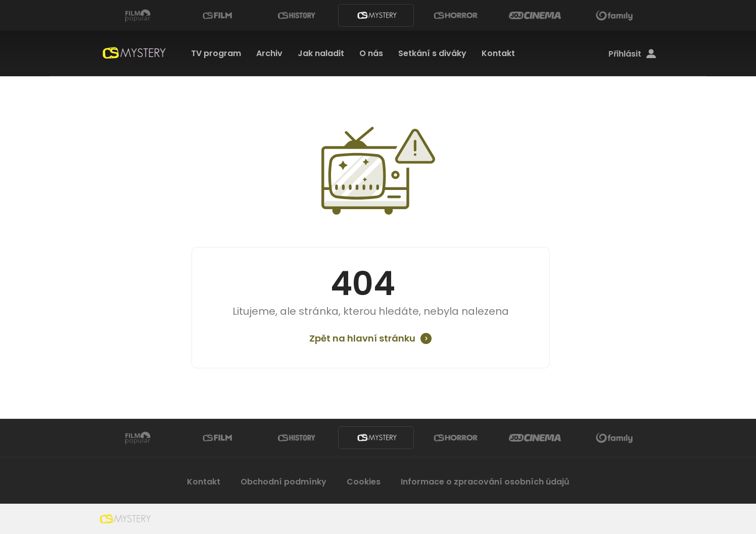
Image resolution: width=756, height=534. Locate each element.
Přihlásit (632, 54)
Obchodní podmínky (283, 482)
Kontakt (498, 53)
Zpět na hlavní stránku (362, 338)
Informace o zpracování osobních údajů (485, 482)
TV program (216, 53)
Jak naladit (321, 53)
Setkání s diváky (432, 53)
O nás (371, 53)
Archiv (269, 53)
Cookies (364, 482)
